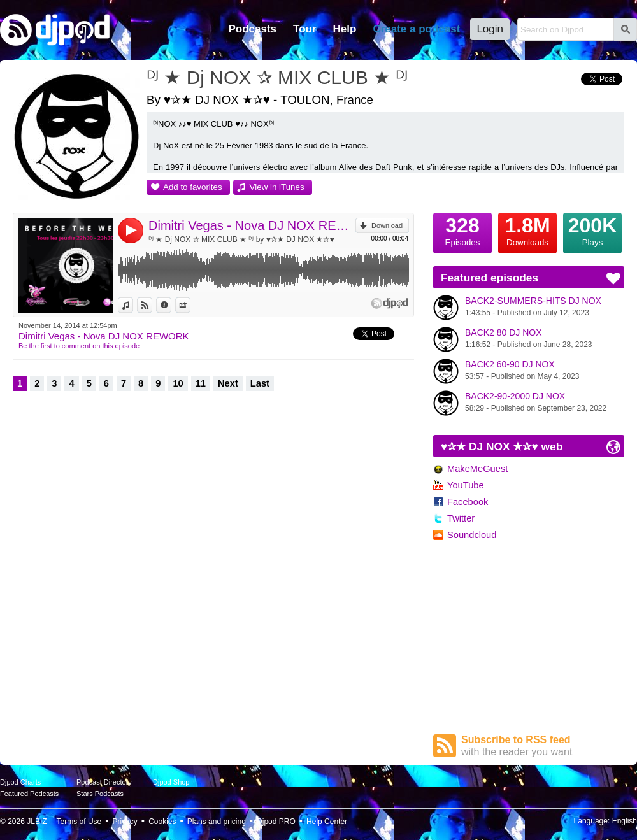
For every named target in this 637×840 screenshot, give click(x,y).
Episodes (462, 230)
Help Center (327, 822)
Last (260, 383)
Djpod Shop (171, 782)
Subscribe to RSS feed (543, 746)
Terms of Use (79, 822)
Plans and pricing (217, 822)
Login (490, 29)
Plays (592, 230)
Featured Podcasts (29, 794)
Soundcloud (472, 535)
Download (387, 225)
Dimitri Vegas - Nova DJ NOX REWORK (252, 225)
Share (190, 305)
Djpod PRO (276, 822)
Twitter (461, 518)
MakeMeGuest (477, 469)
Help (345, 29)
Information (171, 305)
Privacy (125, 822)
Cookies (162, 822)
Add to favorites (193, 187)
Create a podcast (416, 29)
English (625, 821)
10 (178, 383)
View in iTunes (277, 187)
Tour (305, 29)
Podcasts (252, 29)
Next (228, 383)
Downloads (527, 230)
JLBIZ (37, 822)
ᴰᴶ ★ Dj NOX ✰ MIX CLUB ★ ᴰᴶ (277, 77)
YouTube (466, 485)
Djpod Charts (20, 782)
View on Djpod (152, 305)
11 (201, 383)
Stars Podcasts (100, 794)
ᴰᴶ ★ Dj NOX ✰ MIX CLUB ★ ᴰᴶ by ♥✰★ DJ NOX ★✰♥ (241, 239)
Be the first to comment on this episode (79, 346)
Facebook (468, 502)
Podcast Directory (104, 782)
